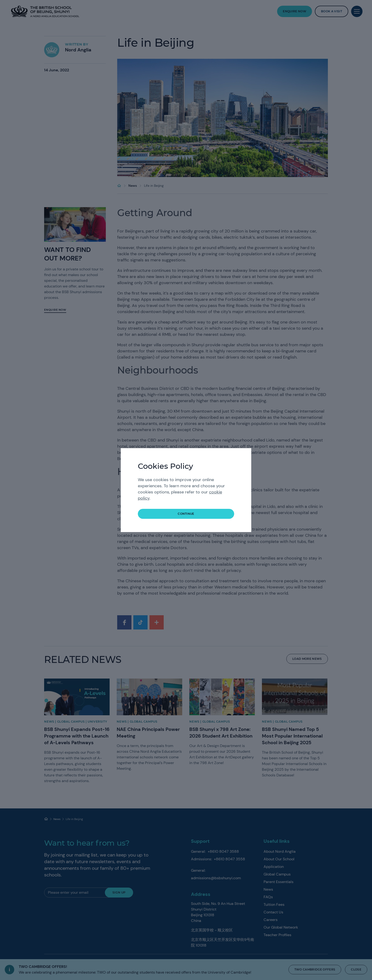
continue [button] (186, 514)
